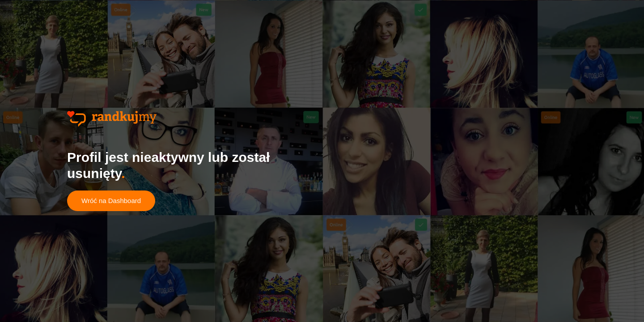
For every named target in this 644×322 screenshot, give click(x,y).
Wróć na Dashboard (111, 201)
